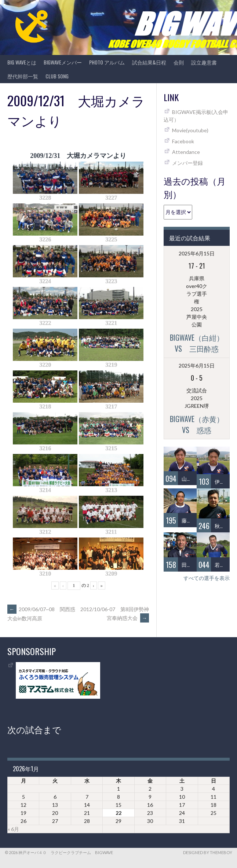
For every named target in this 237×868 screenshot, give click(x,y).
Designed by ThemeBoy (208, 852)
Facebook (183, 141)
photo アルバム (107, 62)
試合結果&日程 (149, 62)
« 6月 (13, 829)
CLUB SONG (57, 76)
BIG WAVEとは (22, 62)
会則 (179, 62)
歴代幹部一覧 (23, 76)
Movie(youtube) (190, 130)
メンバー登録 (187, 163)
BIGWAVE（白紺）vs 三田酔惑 (197, 343)
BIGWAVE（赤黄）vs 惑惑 (197, 424)
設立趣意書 (204, 62)
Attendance (186, 152)
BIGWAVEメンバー (63, 62)
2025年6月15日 (197, 253)
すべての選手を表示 (207, 578)
